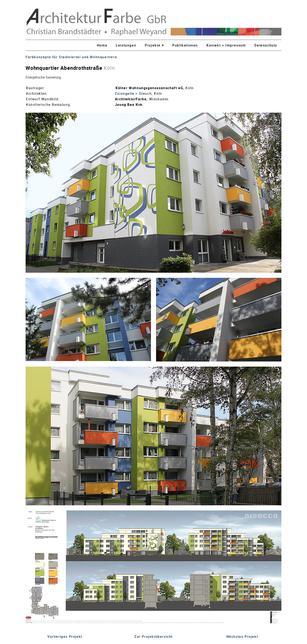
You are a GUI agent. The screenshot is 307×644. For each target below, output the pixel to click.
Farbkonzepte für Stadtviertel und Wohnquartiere (71, 57)
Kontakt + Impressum (226, 45)
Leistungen (126, 45)
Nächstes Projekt (242, 637)
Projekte (154, 45)
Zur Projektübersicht (153, 637)
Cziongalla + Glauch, (135, 93)
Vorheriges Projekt (65, 637)
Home (102, 45)
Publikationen (185, 45)
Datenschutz (266, 45)
